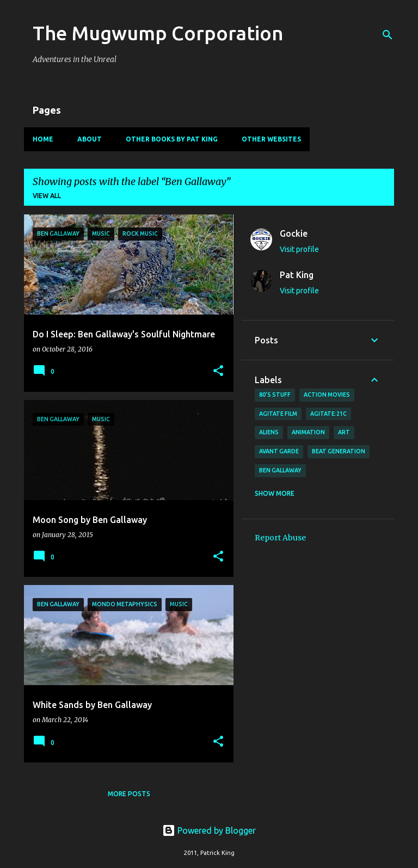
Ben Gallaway (280, 470)
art (344, 432)
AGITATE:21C (328, 414)
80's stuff (275, 395)
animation (308, 432)
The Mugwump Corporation (158, 33)
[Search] (388, 35)
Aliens (269, 432)
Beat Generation (339, 451)
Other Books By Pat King (172, 139)
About (90, 139)
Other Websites (271, 139)
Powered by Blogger (209, 830)
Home (43, 139)
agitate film (278, 414)
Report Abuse (280, 538)
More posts (129, 794)
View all (47, 196)
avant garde (279, 451)
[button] (218, 371)
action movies (327, 395)
